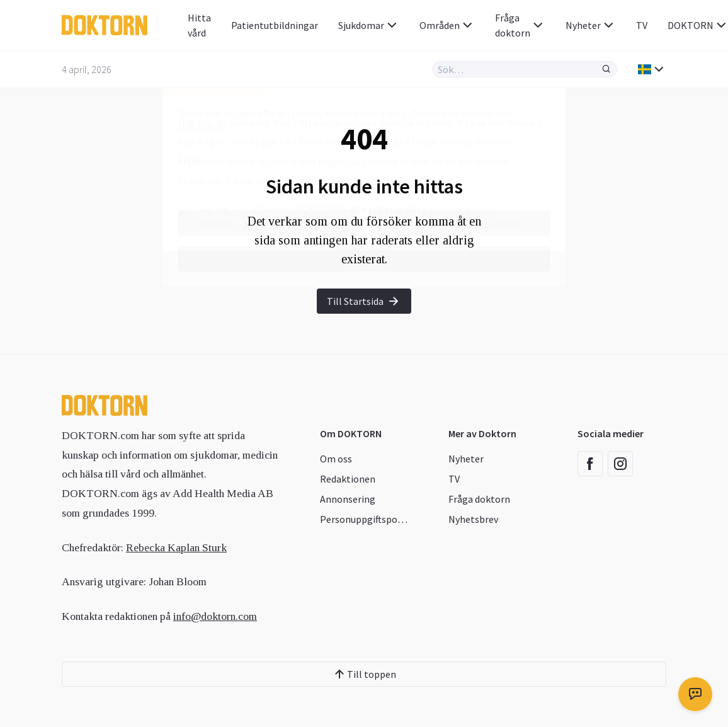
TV (642, 25)
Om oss (336, 459)
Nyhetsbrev (473, 519)
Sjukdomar (369, 25)
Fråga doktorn (520, 25)
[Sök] (606, 69)
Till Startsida (364, 301)
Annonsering (348, 499)
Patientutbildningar (275, 25)
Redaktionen (348, 479)
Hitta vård (199, 25)
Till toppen (364, 674)
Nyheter (591, 25)
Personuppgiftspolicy (366, 519)
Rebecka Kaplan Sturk (176, 547)
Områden (447, 25)
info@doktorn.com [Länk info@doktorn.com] (215, 616)
